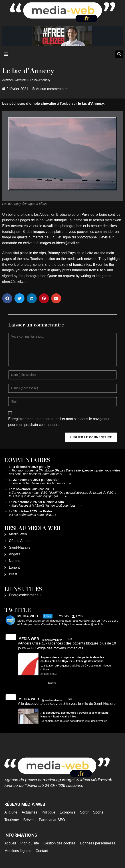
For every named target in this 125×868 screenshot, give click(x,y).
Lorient (14, 567)
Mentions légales (18, 851)
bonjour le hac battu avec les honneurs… (40, 483)
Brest (13, 574)
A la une (11, 812)
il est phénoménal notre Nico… (33, 515)
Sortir (84, 812)
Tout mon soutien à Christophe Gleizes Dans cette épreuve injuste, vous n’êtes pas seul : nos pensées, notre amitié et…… (65, 472)
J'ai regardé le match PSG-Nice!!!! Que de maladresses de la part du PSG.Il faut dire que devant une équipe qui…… (62, 494)
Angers (15, 554)
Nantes (15, 561)
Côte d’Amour (20, 541)
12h (70, 639)
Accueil (7, 80)
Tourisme (21, 80)
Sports (98, 812)
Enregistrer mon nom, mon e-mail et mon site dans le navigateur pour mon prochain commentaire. (59, 422)
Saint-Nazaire (20, 547)
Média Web (18, 534)
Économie (68, 812)
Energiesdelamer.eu (25, 595)
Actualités (29, 812)
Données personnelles (98, 843)
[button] (6, 54)
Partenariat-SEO (52, 820)
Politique (48, 812)
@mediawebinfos (52, 640)
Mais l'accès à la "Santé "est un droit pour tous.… (46, 505)
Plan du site (30, 843)
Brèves (29, 820)
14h (70, 699)
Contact (42, 851)
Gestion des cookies (59, 843)
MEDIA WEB (29, 639)
